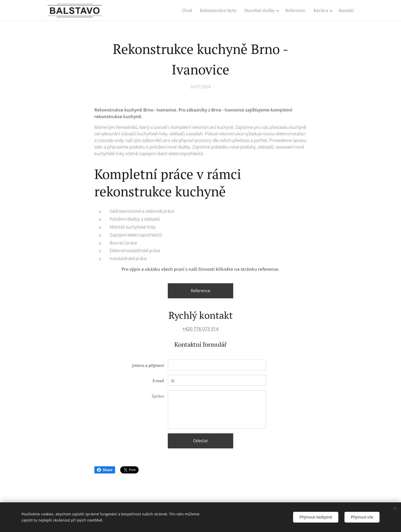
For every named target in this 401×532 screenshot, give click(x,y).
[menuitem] (188, 10)
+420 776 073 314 (201, 329)
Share (105, 470)
